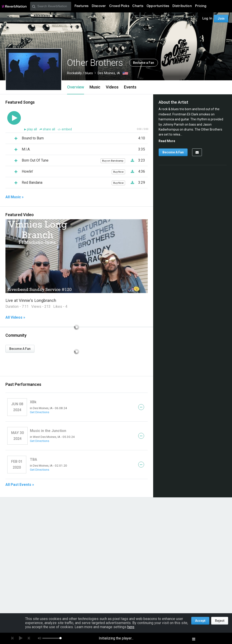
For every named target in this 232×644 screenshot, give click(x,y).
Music (95, 87)
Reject (220, 621)
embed (65, 129)
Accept (200, 621)
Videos (112, 87)
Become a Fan (144, 63)
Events (130, 87)
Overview (76, 87)
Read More (167, 141)
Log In (207, 18)
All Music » (14, 197)
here (131, 627)
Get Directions (40, 412)
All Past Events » (20, 485)
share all (48, 129)
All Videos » (15, 317)
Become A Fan (20, 349)
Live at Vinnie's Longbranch (31, 300)
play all (32, 129)
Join (221, 19)
